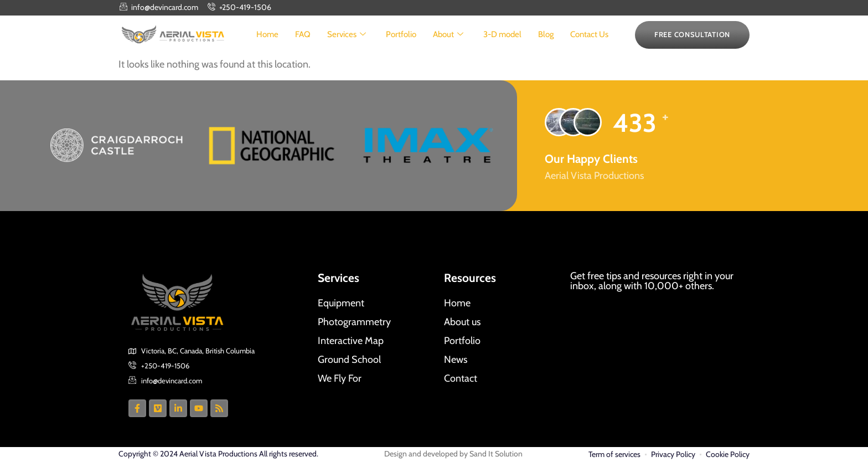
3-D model (502, 34)
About (448, 35)
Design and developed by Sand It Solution (453, 454)
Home (267, 34)
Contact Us (589, 34)
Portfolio (401, 34)
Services (347, 35)
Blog (546, 34)
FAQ (303, 34)
